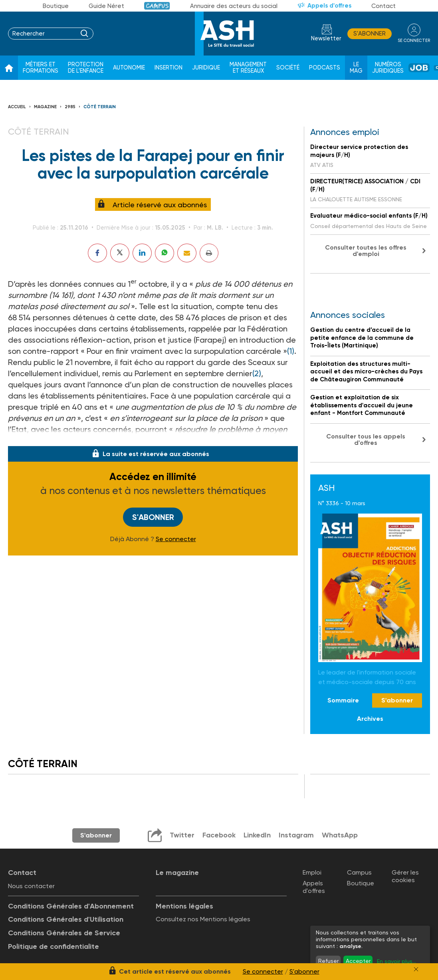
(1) (291, 351)
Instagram (296, 835)
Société (288, 68)
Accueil (17, 107)
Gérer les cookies (405, 876)
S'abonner (370, 34)
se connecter (414, 41)
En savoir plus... (396, 961)
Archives (370, 719)
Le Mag (356, 68)
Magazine (45, 107)
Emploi (312, 872)
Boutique (56, 6)
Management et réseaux (248, 68)
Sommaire (343, 700)
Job (419, 68)
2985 (70, 107)
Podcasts (325, 68)
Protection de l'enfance (86, 68)
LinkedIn (257, 835)
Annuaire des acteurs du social (234, 6)
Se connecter (176, 539)
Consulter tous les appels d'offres (366, 439)
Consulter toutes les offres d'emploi (366, 251)
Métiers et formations (41, 68)
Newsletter (326, 39)
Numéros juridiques (388, 68)
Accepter (358, 961)
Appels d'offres (329, 6)
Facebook (219, 835)
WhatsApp (340, 835)
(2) (257, 373)
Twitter (182, 835)
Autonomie (129, 68)
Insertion (168, 68)
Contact (383, 6)
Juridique (206, 68)
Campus (157, 6)
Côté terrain (100, 107)
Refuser (328, 961)
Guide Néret (106, 6)
